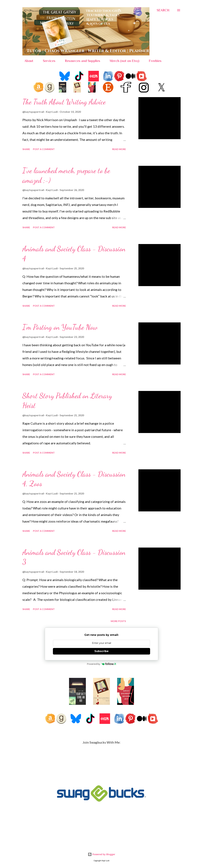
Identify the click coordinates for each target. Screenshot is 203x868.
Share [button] (26, 149)
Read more (119, 149)
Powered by (102, 664)
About (27, 61)
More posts (118, 621)
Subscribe (101, 651)
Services (47, 61)
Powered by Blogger (101, 854)
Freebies (153, 61)
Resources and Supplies (81, 61)
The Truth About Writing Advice (64, 102)
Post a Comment (44, 149)
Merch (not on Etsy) (123, 61)
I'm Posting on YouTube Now (60, 327)
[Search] (163, 10)
